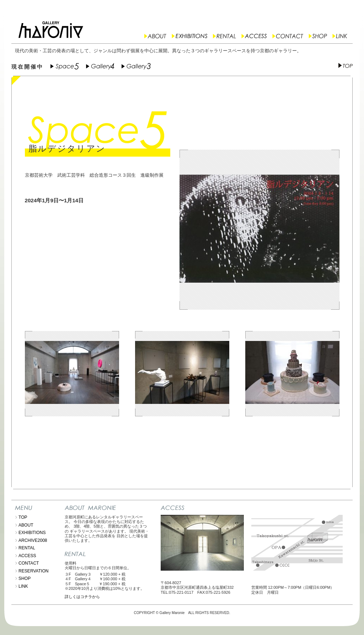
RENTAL (27, 548)
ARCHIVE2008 (33, 540)
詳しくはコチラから (82, 597)
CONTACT (29, 563)
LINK (23, 586)
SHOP (25, 578)
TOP (23, 517)
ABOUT (26, 525)
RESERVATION (34, 571)
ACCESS (27, 556)
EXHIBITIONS (32, 533)
